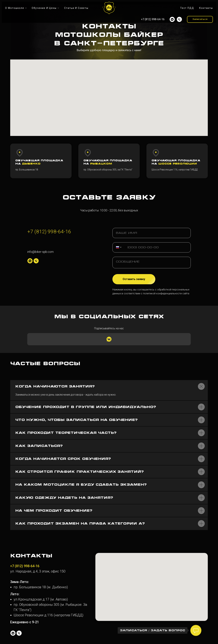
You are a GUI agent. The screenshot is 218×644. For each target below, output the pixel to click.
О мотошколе (15, 8)
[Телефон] (179, 19)
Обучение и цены (44, 8)
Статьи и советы (76, 8)
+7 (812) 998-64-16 (49, 232)
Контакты (206, 8)
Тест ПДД (187, 8)
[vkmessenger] (172, 19)
